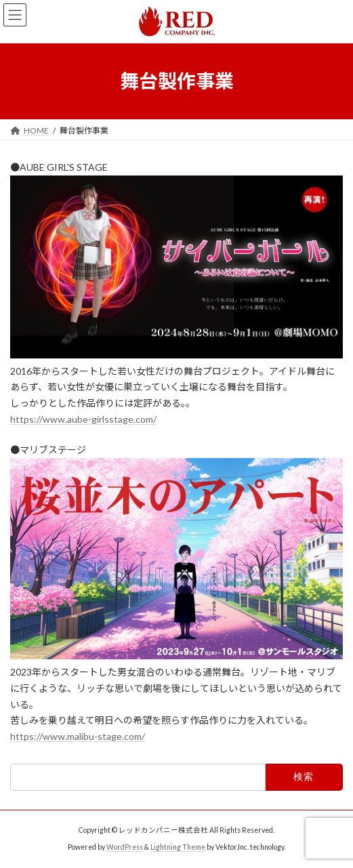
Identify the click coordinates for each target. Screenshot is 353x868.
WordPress (125, 847)
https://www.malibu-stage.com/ (78, 736)
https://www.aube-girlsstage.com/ (83, 419)
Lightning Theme (178, 847)
